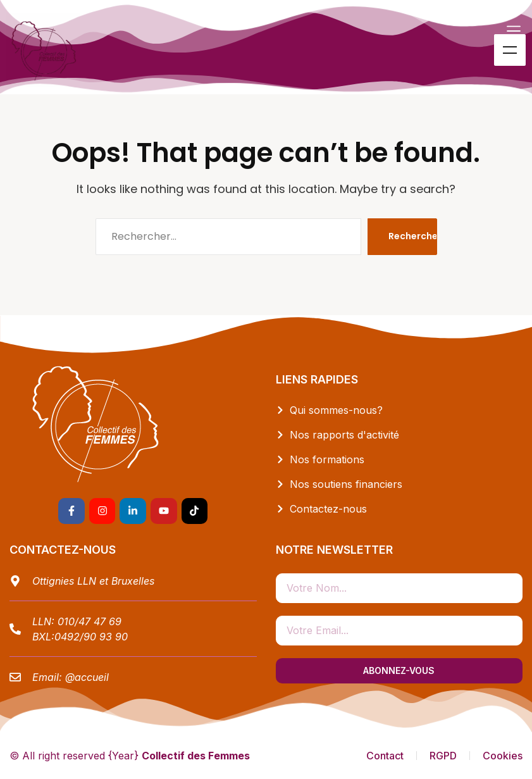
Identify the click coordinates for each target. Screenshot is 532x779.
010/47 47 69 (90, 621)
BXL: (43, 637)
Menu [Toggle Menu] (510, 50)
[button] (514, 31)
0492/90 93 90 (91, 637)
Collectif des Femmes (196, 756)
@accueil (87, 677)
